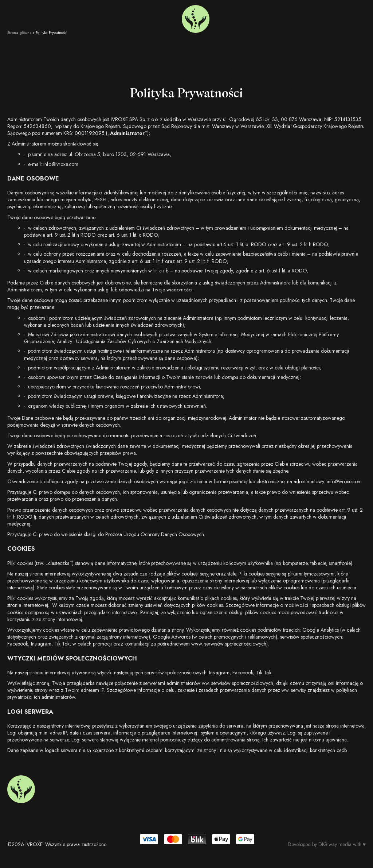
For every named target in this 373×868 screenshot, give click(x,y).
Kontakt (102, 17)
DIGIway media (335, 844)
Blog (83, 17)
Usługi (14, 17)
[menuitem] (333, 17)
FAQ (122, 17)
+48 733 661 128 (303, 17)
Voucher (62, 17)
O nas (40, 17)
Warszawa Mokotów (252, 17)
